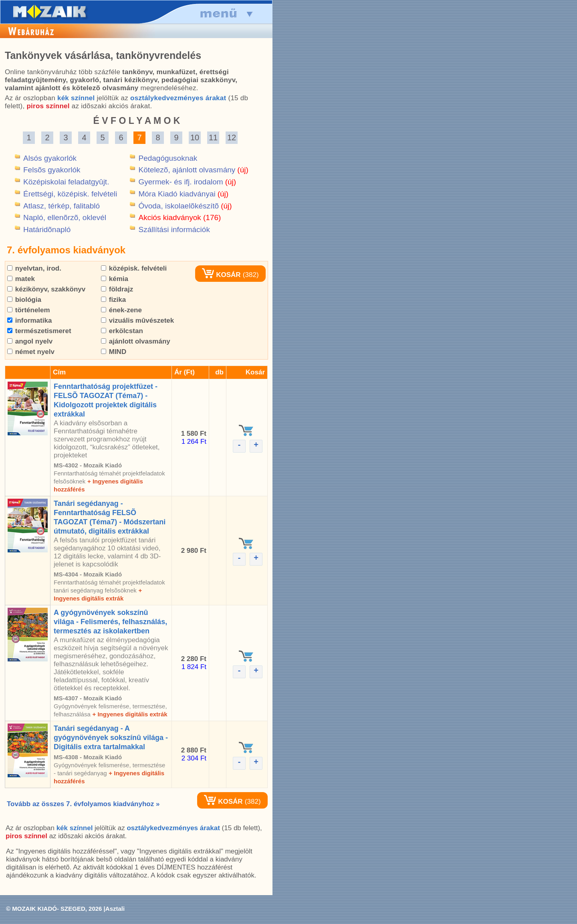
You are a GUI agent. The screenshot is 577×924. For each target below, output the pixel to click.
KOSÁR (221, 275)
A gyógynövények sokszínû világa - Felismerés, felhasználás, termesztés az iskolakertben (110, 622)
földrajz (117, 289)
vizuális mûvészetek (137, 320)
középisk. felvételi (134, 268)
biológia (24, 300)
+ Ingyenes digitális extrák (130, 714)
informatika (29, 320)
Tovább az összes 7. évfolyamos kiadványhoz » (83, 804)
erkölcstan (122, 331)
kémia (115, 279)
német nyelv (31, 352)
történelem (29, 310)
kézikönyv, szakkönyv (46, 289)
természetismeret (39, 331)
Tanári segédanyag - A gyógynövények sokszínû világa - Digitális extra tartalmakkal (111, 738)
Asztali (115, 909)
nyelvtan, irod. (34, 268)
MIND (114, 352)
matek (21, 279)
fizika (113, 300)
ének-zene (121, 310)
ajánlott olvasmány (136, 341)
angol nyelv (30, 341)
